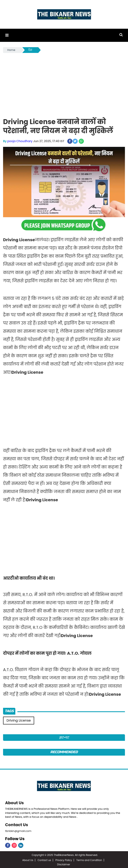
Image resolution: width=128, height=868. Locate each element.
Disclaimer (63, 864)
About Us (15, 802)
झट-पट (64, 737)
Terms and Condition (89, 859)
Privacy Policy (64, 859)
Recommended (64, 752)
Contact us (44, 859)
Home (11, 50)
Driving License (19, 720)
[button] (7, 35)
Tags (9, 711)
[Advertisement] (64, 84)
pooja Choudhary (20, 141)
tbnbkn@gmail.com (18, 830)
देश (30, 50)
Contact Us (17, 824)
